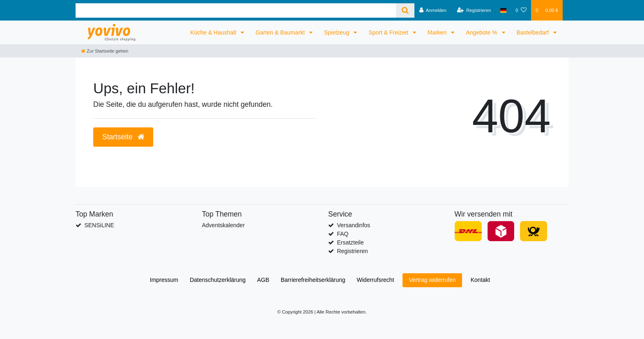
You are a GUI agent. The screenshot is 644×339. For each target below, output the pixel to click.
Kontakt (480, 280)
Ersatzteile (350, 242)
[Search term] (236, 10)
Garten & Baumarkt (281, 32)
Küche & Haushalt (214, 32)
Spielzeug (337, 32)
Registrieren (352, 251)
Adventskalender (223, 225)
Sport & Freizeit (389, 32)
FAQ (343, 234)
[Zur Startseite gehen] (105, 51)
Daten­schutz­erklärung (218, 280)
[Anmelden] (433, 10)
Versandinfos (353, 225)
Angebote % (482, 32)
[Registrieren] (474, 10)
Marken (438, 32)
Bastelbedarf (534, 32)
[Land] (503, 10)
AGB (263, 280)
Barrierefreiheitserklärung (313, 280)
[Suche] (405, 10)
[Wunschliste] (521, 10)
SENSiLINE (99, 225)
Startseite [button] (123, 137)
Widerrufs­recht (376, 280)
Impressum (164, 280)
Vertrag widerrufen (432, 280)
